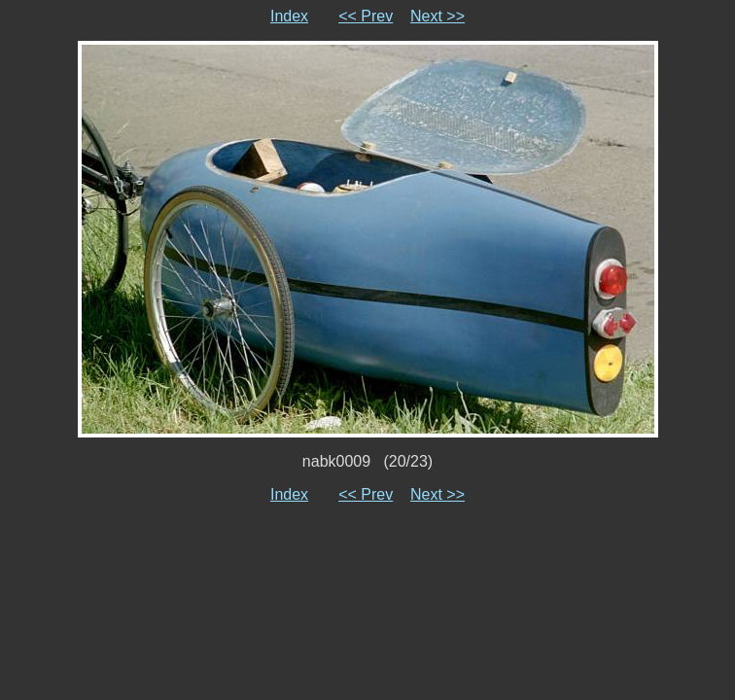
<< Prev (366, 16)
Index (289, 16)
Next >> (437, 16)
